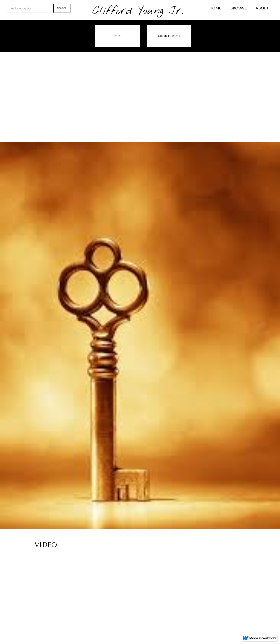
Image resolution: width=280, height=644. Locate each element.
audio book (169, 36)
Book (118, 36)
